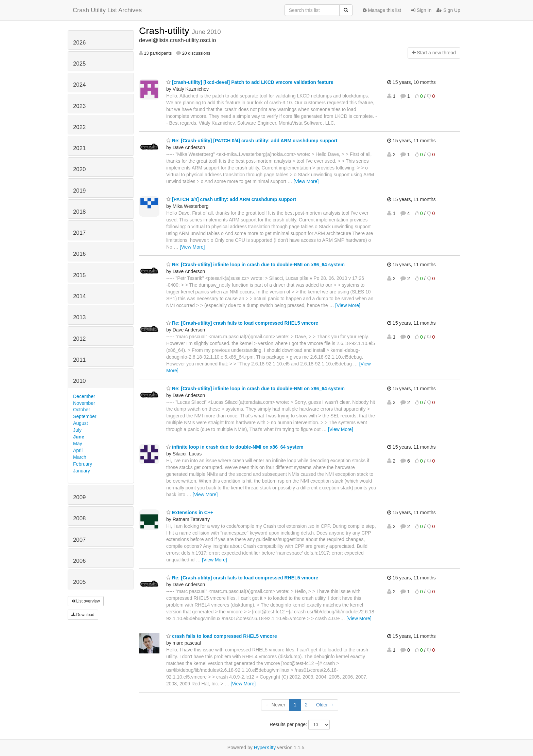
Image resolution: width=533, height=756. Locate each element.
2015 (79, 275)
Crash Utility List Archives (107, 10)
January (82, 471)
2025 (79, 64)
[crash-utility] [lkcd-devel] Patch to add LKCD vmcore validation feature (250, 82)
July (77, 430)
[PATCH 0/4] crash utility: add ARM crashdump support (231, 199)
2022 (79, 127)
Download (83, 615)
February (83, 464)
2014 (79, 296)
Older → (325, 705)
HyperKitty (265, 748)
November (84, 403)
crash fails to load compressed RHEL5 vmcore (222, 636)
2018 (79, 212)
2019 (79, 191)
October (82, 410)
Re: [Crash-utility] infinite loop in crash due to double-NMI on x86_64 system (255, 265)
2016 (79, 254)
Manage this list (382, 10)
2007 (79, 540)
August (81, 423)
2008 (79, 518)
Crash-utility (166, 31)
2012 (79, 339)
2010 (79, 381)
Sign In (421, 10)
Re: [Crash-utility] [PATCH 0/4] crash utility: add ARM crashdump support (252, 141)
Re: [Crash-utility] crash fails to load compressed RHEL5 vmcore (242, 323)
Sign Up (448, 10)
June (79, 437)
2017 (79, 233)
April (78, 450)
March (80, 457)
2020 (79, 169)
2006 (79, 561)
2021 (79, 148)
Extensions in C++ (190, 512)
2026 (79, 43)
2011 (79, 360)
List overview (86, 601)
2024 (79, 85)
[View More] (306, 181)
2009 (79, 497)
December (84, 396)
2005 (79, 582)
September (85, 416)
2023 (79, 106)
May (78, 444)
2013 (79, 317)
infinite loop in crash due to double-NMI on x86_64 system (235, 447)
